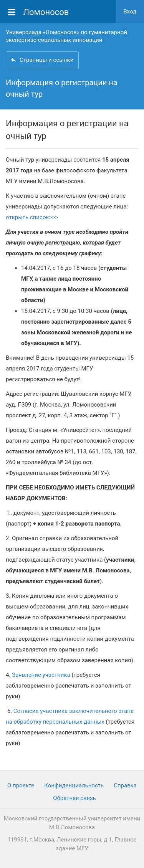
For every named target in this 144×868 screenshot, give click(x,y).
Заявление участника (41, 675)
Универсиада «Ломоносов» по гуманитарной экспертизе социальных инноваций (66, 36)
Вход (130, 12)
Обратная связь (74, 798)
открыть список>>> (32, 217)
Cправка (125, 785)
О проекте (21, 785)
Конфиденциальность (74, 785)
